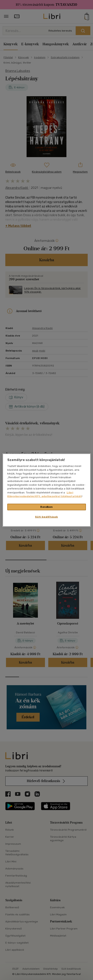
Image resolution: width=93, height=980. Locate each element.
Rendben (46, 507)
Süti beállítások (46, 517)
